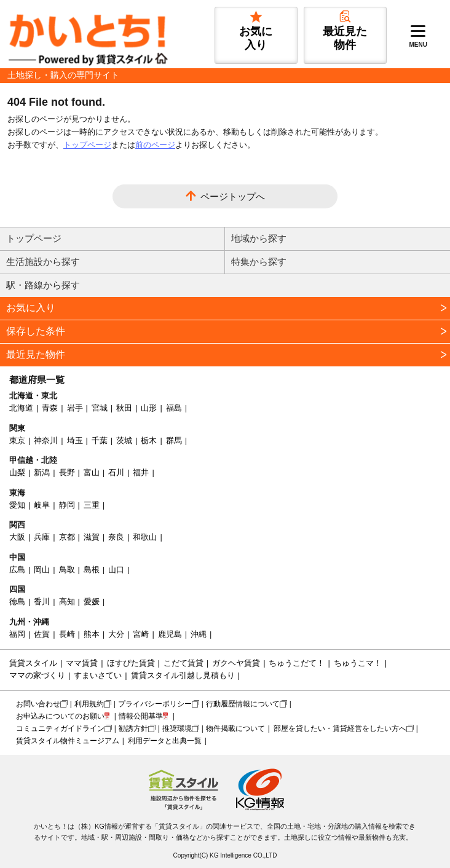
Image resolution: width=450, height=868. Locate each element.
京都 (67, 537)
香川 (42, 602)
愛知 (17, 505)
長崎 (67, 634)
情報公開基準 (141, 716)
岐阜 (42, 505)
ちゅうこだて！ (297, 663)
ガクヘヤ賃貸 (236, 663)
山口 (116, 570)
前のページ (155, 145)
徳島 (17, 602)
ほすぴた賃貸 (131, 663)
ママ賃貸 (82, 663)
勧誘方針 (133, 728)
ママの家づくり (37, 675)
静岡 (67, 505)
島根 (92, 570)
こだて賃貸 (184, 663)
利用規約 (89, 704)
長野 (67, 472)
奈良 (116, 537)
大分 (116, 634)
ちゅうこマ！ (358, 663)
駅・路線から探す (43, 285)
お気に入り (31, 308)
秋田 (124, 408)
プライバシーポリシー (155, 704)
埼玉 (75, 440)
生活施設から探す (43, 262)
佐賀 (42, 634)
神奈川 (46, 440)
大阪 (17, 537)
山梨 (17, 472)
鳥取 (67, 570)
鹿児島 (170, 634)
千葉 (100, 440)
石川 (116, 472)
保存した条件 (36, 331)
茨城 (124, 440)
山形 (149, 408)
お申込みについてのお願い (60, 716)
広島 (17, 570)
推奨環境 (177, 728)
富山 (92, 472)
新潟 (42, 472)
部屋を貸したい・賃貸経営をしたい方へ (340, 728)
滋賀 (92, 537)
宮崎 (141, 634)
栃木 (149, 440)
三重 (92, 505)
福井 (141, 472)
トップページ (87, 145)
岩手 (75, 408)
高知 (67, 602)
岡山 (42, 570)
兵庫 (42, 537)
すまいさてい (98, 675)
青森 (50, 408)
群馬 (174, 440)
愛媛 (92, 602)
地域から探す (259, 238)
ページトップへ (233, 196)
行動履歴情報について (243, 704)
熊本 (92, 634)
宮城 (100, 408)
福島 (174, 408)
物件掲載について (235, 728)
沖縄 (199, 634)
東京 (17, 440)
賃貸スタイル (33, 663)
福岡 (17, 634)
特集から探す (259, 262)
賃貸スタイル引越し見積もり (183, 675)
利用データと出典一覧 (165, 741)
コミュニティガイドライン (60, 728)
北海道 (21, 408)
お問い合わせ (38, 704)
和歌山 (145, 537)
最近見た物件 (36, 354)
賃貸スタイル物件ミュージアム (68, 741)
